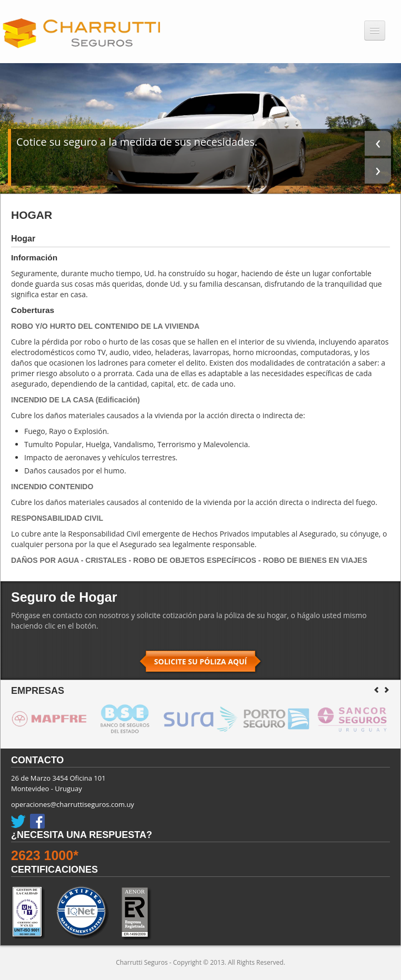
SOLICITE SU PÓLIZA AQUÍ (200, 661)
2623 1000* (45, 855)
